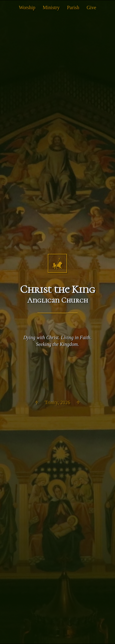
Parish (73, 8)
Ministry (51, 8)
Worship (27, 8)
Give (91, 8)
